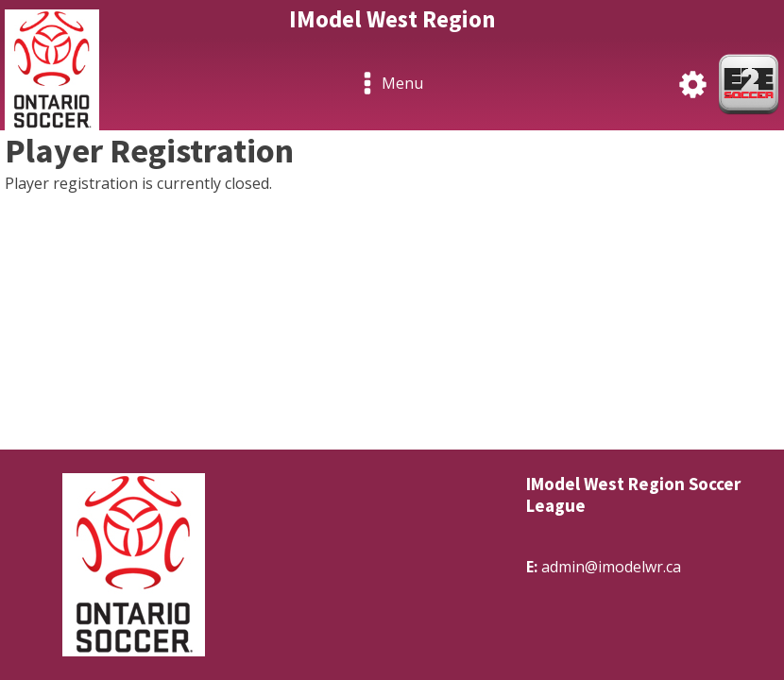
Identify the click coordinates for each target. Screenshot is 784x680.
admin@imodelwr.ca (611, 567)
